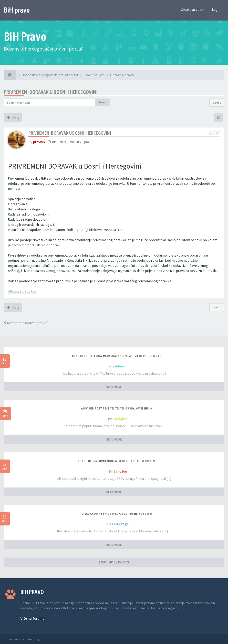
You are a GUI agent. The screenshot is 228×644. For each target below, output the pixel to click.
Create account (193, 9)
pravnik (39, 142)
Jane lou (120, 471)
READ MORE (114, 387)
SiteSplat (120, 419)
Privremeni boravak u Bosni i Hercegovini (51, 92)
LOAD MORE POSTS (114, 562)
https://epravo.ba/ (22, 291)
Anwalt (44, 639)
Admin (120, 366)
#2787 (215, 133)
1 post (217, 103)
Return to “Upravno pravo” (26, 323)
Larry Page (120, 524)
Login (216, 9)
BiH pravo (17, 10)
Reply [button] (13, 118)
